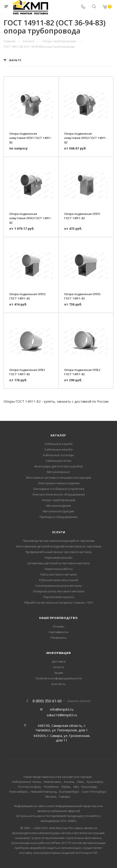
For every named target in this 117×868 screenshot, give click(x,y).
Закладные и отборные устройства (59, 489)
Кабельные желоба (58, 449)
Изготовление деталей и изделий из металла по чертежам (58, 546)
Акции (59, 673)
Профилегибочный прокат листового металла (58, 552)
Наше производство (58, 618)
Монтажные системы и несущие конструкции (59, 478)
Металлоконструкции (58, 511)
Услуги (59, 532)
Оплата (58, 667)
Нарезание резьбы (58, 558)
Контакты (59, 684)
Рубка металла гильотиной (59, 580)
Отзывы (58, 626)
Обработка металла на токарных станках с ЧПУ (58, 602)
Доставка (59, 661)
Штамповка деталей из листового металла (58, 563)
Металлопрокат (58, 472)
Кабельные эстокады (59, 455)
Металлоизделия (59, 506)
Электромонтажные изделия (59, 483)
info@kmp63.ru (62, 709)
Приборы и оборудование (58, 517)
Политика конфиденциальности (59, 678)
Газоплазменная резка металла (59, 586)
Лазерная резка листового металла (59, 591)
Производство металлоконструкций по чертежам (59, 541)
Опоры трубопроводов (59, 500)
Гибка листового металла (58, 574)
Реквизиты (59, 638)
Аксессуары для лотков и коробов (58, 466)
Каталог (59, 435)
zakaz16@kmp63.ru (62, 715)
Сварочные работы (58, 569)
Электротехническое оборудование (59, 494)
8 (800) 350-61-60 (47, 701)
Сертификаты (58, 632)
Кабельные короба (59, 444)
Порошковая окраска (59, 597)
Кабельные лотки (59, 461)
